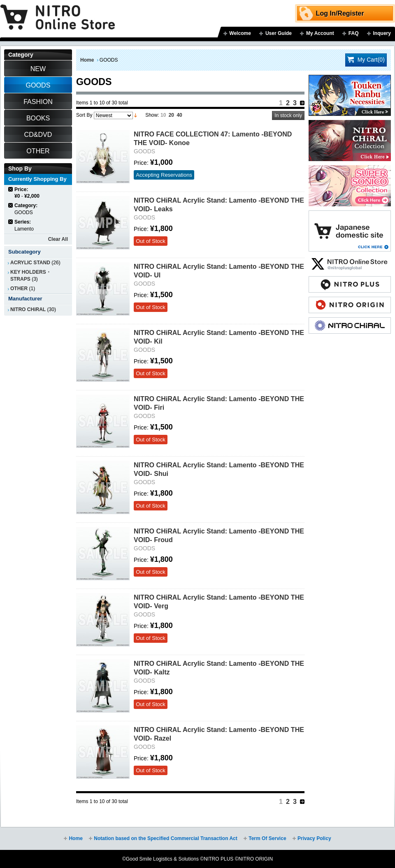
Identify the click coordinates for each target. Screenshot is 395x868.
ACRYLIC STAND (30, 263)
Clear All (58, 239)
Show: (152, 115)
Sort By (84, 115)
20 (171, 115)
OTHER (19, 289)
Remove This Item (11, 189)
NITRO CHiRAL (28, 309)
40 (179, 115)
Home (87, 60)
